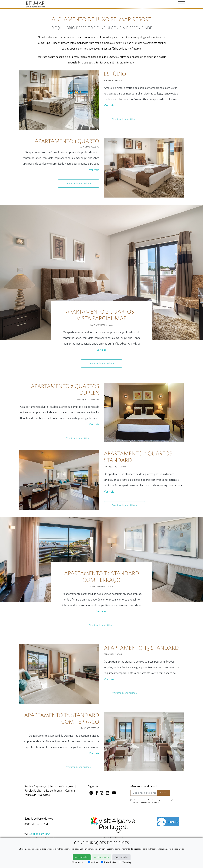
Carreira (70, 791)
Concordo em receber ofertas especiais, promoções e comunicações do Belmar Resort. (155, 801)
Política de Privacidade (37, 795)
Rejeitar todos (121, 857)
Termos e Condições (62, 786)
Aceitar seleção (101, 857)
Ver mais (109, 105)
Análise (93, 862)
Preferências (109, 862)
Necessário (78, 862)
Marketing (125, 862)
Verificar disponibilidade (124, 119)
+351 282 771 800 (40, 834)
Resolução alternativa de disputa (43, 791)
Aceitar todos (82, 857)
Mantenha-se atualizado (144, 786)
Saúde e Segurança (35, 786)
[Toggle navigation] (182, 4)
